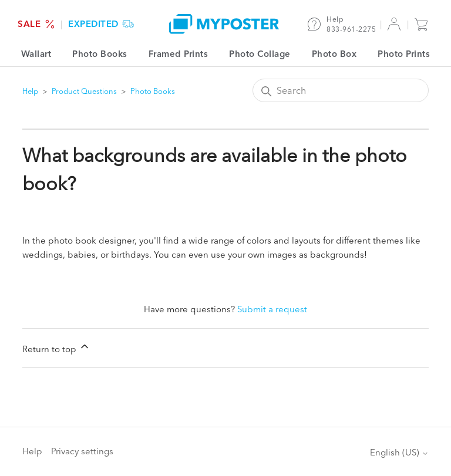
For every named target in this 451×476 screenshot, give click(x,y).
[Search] (341, 90)
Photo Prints (404, 54)
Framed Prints (179, 54)
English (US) (399, 452)
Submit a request (272, 309)
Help (30, 91)
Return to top (56, 347)
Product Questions (84, 91)
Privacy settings (82, 451)
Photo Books (100, 54)
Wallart (36, 54)
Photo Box (334, 54)
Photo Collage (260, 54)
